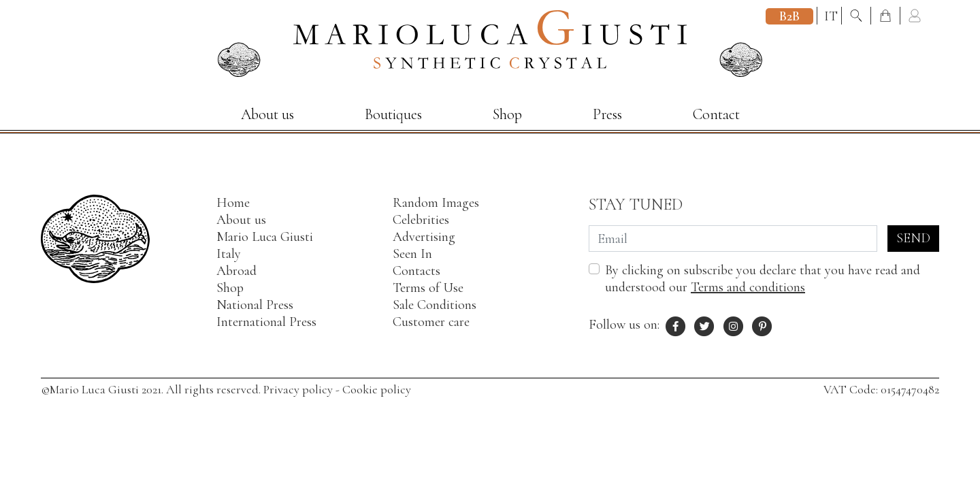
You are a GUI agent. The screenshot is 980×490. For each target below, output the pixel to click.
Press (607, 114)
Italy (229, 254)
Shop (507, 114)
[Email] (733, 239)
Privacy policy (298, 389)
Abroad (236, 271)
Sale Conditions (435, 305)
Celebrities (421, 220)
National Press (255, 305)
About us (267, 114)
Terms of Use (428, 288)
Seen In (412, 254)
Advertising (424, 237)
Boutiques (393, 114)
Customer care (431, 322)
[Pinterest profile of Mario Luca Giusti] (763, 325)
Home (233, 203)
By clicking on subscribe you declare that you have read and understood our (763, 279)
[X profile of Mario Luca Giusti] (705, 325)
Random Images (436, 203)
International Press (266, 322)
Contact (716, 114)
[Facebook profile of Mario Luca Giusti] (676, 325)
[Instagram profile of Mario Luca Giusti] (734, 325)
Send (913, 238)
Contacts (416, 271)
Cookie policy (377, 389)
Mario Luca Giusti (265, 237)
